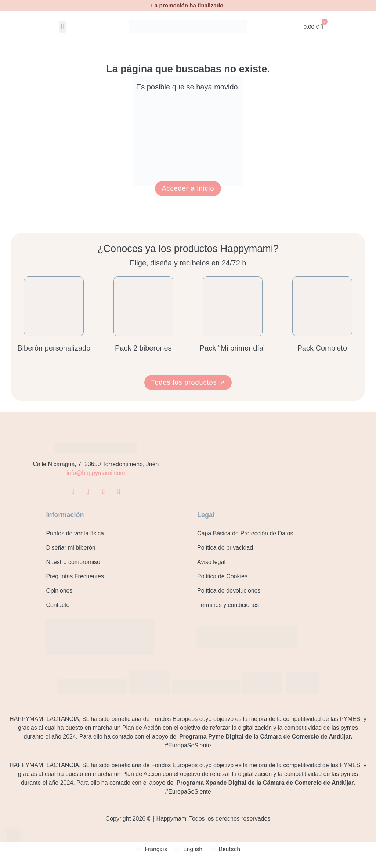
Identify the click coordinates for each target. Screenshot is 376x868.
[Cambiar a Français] (151, 849)
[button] (63, 27)
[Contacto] (14, 836)
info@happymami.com (96, 473)
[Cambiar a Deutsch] (225, 849)
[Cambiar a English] (188, 849)
